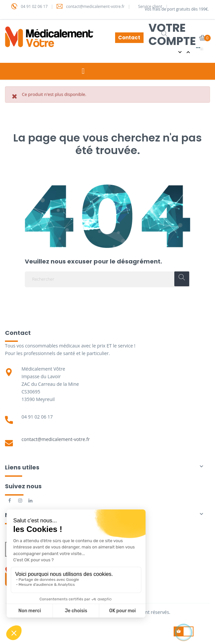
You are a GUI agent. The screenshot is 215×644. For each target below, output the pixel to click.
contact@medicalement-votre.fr (56, 439)
